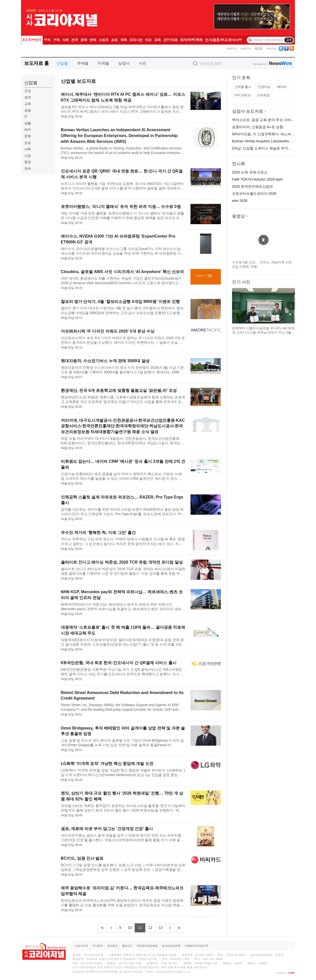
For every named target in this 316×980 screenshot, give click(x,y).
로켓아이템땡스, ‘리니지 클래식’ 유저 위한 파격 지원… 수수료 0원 (121, 207)
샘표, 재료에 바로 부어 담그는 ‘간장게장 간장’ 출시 (107, 829)
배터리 (282, 87)
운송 (28, 143)
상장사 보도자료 (248, 111)
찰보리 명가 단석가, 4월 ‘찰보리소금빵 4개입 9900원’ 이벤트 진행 (120, 302)
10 (131, 927)
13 (162, 927)
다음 (291, 306)
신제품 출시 (243, 87)
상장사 (124, 63)
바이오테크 (243, 95)
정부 (28, 169)
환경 (28, 162)
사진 (143, 63)
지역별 (103, 63)
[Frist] (102, 928)
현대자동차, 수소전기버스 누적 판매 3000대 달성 (105, 361)
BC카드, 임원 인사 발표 (82, 858)
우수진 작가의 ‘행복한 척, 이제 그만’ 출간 (98, 533)
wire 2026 (240, 201)
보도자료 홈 (36, 63)
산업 (28, 156)
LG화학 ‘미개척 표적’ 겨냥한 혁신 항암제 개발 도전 (107, 764)
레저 (28, 130)
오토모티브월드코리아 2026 (254, 194)
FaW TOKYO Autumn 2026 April (257, 179)
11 (142, 927)
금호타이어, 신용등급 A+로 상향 (258, 127)
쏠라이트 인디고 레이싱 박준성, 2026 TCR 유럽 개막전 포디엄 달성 (122, 562)
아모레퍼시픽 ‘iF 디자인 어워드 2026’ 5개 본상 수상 (108, 331)
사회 (28, 149)
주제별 (83, 63)
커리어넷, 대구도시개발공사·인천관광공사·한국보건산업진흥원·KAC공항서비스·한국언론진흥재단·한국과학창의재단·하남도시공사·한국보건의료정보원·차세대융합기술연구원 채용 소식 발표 (123, 426)
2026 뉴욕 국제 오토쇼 (250, 172)
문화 (28, 136)
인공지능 (264, 87)
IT (26, 117)
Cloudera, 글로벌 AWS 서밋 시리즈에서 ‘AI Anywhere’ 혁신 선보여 (122, 272)
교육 (28, 104)
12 (152, 927)
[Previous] (111, 928)
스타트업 (263, 95)
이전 (236, 306)
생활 (28, 123)
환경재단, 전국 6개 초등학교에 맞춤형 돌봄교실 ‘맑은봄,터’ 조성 (119, 390)
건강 (28, 91)
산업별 (62, 63)
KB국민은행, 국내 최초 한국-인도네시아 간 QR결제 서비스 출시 (119, 663)
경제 (28, 97)
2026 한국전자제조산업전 (252, 186)
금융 (28, 110)
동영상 (239, 216)
